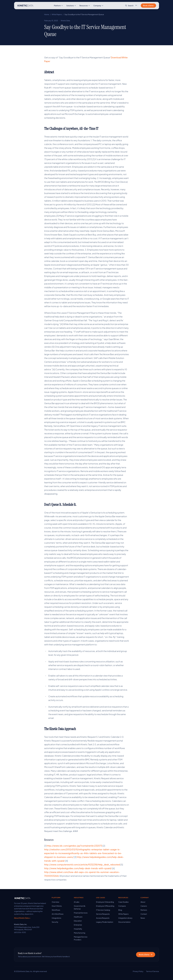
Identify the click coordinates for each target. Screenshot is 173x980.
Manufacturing (80, 933)
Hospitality (78, 929)
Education (78, 921)
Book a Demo (148, 6)
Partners (144, 910)
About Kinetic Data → (22, 918)
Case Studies (123, 902)
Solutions (71, 6)
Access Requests (103, 918)
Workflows (56, 910)
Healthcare (78, 917)
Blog (120, 910)
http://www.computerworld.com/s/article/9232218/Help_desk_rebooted (82, 865)
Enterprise (78, 925)
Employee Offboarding (105, 906)
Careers (144, 906)
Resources (85, 6)
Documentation (124, 922)
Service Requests (103, 914)
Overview (55, 902)
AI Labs (77, 902)
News (143, 918)
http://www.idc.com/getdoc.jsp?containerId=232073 (75, 846)
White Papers (57, 14)
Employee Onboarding (105, 902)
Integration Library (125, 918)
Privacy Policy (138, 971)
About (143, 902)
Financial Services (81, 913)
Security (55, 922)
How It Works (57, 906)
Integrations (56, 918)
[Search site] (132, 6)
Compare (122, 906)
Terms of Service (153, 971)
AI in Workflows (58, 914)
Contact (144, 914)
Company (98, 6)
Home (47, 14)
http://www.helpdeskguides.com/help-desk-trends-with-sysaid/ (78, 868)
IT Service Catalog (103, 910)
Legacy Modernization (105, 922)
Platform (59, 6)
